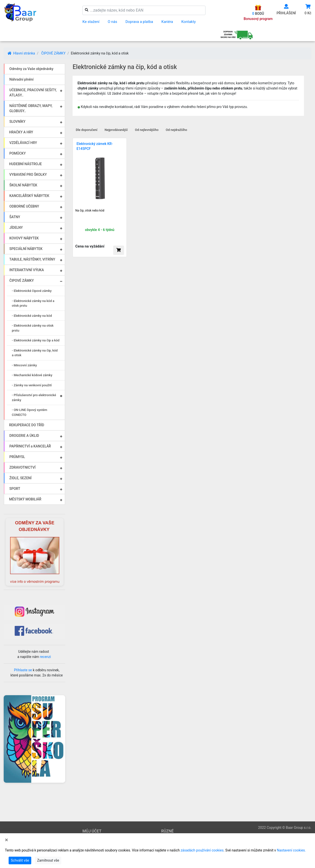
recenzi (45, 657)
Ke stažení (91, 22)
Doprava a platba (139, 22)
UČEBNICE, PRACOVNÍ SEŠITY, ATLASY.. (33, 93)
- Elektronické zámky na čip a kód (36, 340)
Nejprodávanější (116, 130)
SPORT (15, 489)
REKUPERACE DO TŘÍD (27, 425)
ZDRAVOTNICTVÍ (22, 467)
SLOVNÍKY (17, 122)
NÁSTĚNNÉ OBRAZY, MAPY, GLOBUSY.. (31, 108)
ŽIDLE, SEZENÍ (20, 478)
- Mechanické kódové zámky (32, 375)
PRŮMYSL (17, 457)
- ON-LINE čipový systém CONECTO (30, 412)
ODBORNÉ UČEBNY (24, 206)
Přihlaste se (23, 670)
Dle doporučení (87, 130)
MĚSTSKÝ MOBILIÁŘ (25, 499)
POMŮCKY (18, 153)
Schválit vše (20, 860)
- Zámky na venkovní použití (32, 385)
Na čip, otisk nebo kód (90, 211)
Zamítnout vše (48, 860)
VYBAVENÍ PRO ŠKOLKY (28, 175)
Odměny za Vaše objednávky (31, 69)
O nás (112, 22)
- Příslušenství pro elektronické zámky (34, 398)
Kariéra (167, 22)
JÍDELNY (16, 228)
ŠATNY (15, 217)
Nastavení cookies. (291, 850)
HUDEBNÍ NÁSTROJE (25, 164)
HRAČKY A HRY (21, 132)
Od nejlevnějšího (147, 130)
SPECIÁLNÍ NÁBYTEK (26, 249)
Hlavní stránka (21, 53)
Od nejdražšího (177, 130)
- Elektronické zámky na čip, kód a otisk (35, 353)
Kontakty (189, 22)
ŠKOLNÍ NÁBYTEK (23, 185)
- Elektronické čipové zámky (32, 291)
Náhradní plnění (22, 79)
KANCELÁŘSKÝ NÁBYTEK (29, 196)
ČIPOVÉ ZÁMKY (53, 53)
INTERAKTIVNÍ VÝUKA (27, 270)
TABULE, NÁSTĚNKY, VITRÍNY (32, 259)
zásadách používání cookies (202, 850)
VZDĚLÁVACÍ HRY (23, 143)
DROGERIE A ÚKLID (24, 436)
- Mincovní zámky (24, 365)
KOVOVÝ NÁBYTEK (24, 238)
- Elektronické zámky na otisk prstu (33, 328)
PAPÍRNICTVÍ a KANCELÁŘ (30, 446)
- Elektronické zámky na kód (32, 316)
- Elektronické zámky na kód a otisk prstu (33, 303)
